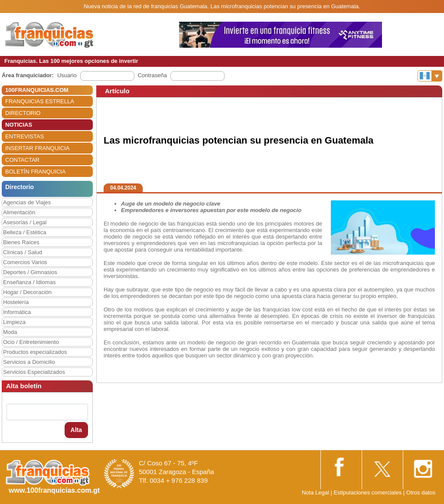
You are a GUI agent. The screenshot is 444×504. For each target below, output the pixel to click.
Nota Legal (315, 493)
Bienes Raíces (21, 242)
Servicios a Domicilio (29, 362)
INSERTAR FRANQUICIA (37, 148)
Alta (76, 430)
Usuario (67, 75)
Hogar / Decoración (27, 292)
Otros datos (421, 493)
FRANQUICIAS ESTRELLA (40, 101)
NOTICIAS (19, 125)
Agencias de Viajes (27, 202)
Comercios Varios (25, 262)
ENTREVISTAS (24, 136)
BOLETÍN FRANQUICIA (35, 172)
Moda (10, 332)
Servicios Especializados (34, 372)
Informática (17, 312)
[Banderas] (430, 76)
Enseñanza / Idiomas (29, 282)
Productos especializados (35, 352)
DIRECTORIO (23, 113)
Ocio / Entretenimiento (31, 342)
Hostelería (16, 302)
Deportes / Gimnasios (30, 272)
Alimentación (19, 212)
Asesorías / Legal (25, 222)
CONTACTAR (22, 160)
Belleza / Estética (25, 232)
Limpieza (14, 322)
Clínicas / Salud (23, 252)
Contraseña (152, 75)
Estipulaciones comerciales (368, 493)
